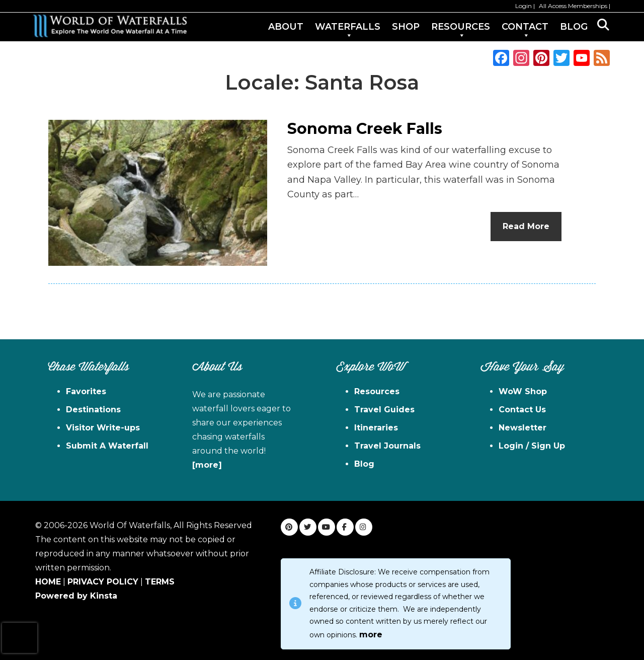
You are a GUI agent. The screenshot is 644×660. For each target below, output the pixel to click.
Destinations (93, 410)
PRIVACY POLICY (103, 582)
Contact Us (522, 410)
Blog (364, 464)
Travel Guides (384, 410)
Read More (526, 226)
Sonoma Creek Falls (365, 129)
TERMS (160, 582)
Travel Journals (387, 446)
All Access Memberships (573, 6)
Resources (377, 391)
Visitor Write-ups (103, 428)
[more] (207, 465)
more (371, 635)
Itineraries (376, 428)
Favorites (86, 391)
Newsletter (522, 428)
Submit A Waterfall (107, 446)
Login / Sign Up (532, 446)
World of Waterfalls (110, 26)
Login (524, 6)
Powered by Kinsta (76, 596)
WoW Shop (523, 391)
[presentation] (20, 638)
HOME (48, 582)
